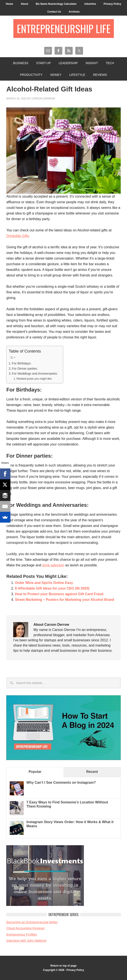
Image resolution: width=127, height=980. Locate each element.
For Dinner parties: (25, 369)
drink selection (53, 565)
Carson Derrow (43, 99)
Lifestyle (77, 75)
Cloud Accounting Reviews (25, 928)
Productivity (31, 75)
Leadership (68, 63)
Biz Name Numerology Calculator (56, 4)
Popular (35, 772)
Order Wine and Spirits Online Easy (44, 583)
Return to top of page (63, 966)
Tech (110, 63)
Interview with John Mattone (26, 940)
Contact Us (54, 12)
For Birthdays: (22, 363)
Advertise (90, 4)
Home (9, 4)
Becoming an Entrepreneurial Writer (32, 922)
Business (21, 63)
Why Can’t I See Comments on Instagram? (61, 783)
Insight (92, 63)
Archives (74, 12)
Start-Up (44, 63)
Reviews (100, 75)
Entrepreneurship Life (64, 28)
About (24, 4)
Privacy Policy (112, 4)
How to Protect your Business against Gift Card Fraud (59, 594)
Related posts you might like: (34, 379)
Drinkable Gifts (18, 236)
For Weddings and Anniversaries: (35, 374)
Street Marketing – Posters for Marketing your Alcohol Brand (64, 600)
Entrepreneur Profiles (22, 934)
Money (56, 75)
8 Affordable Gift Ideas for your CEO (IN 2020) (52, 588)
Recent (92, 772)
